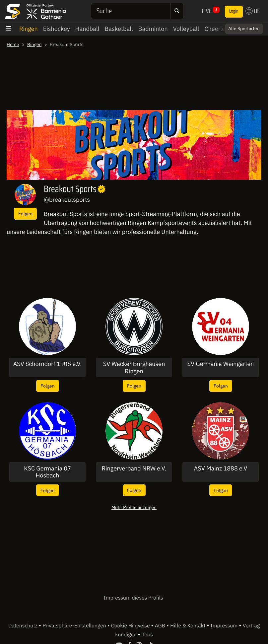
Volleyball (186, 29)
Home (13, 44)
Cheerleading (222, 29)
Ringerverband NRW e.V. (134, 468)
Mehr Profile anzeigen (134, 507)
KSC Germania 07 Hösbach (47, 472)
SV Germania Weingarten (220, 364)
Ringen (29, 29)
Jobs (147, 635)
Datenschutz (24, 626)
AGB (161, 626)
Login (234, 11)
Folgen (25, 214)
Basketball (119, 29)
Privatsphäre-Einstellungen (75, 626)
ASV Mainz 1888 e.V (221, 468)
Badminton (153, 29)
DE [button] (253, 11)
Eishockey (57, 29)
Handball (87, 29)
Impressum (224, 626)
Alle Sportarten (244, 29)
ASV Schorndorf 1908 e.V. (48, 364)
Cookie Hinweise (131, 626)
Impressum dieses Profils (133, 598)
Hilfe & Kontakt (188, 626)
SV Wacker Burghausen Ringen (134, 367)
